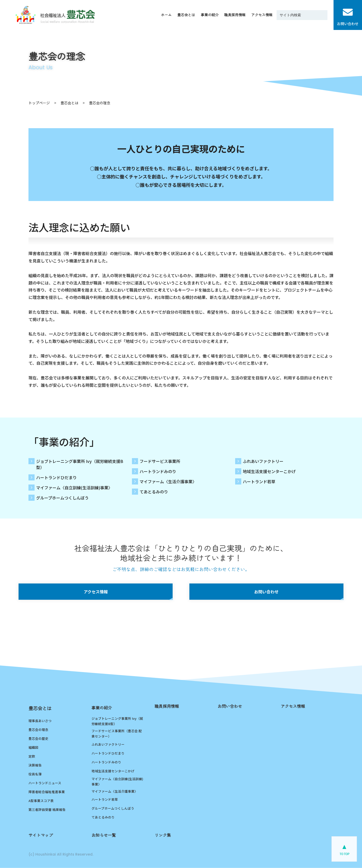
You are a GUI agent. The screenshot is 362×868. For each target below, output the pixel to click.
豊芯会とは (69, 103)
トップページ (39, 103)
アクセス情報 (96, 592)
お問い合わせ (266, 592)
